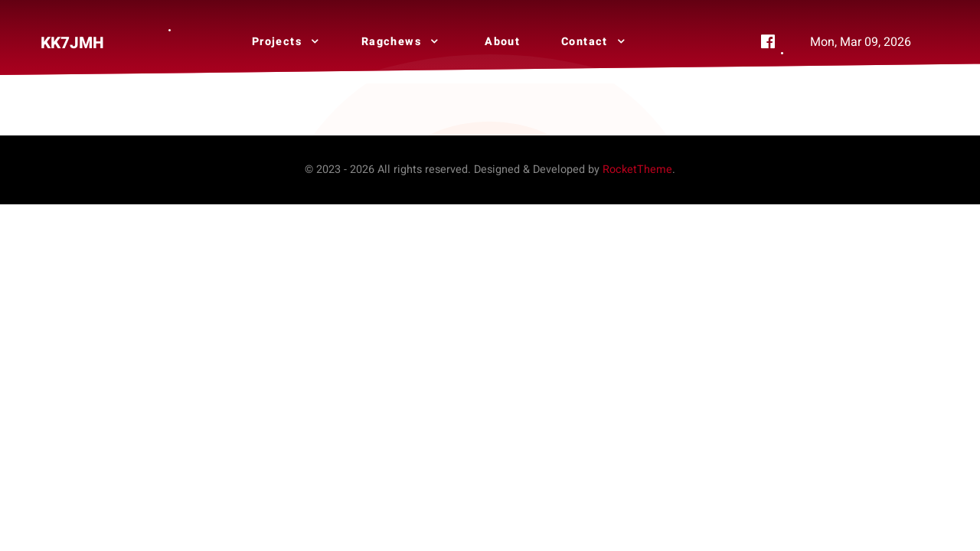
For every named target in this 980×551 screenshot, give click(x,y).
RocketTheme (637, 170)
